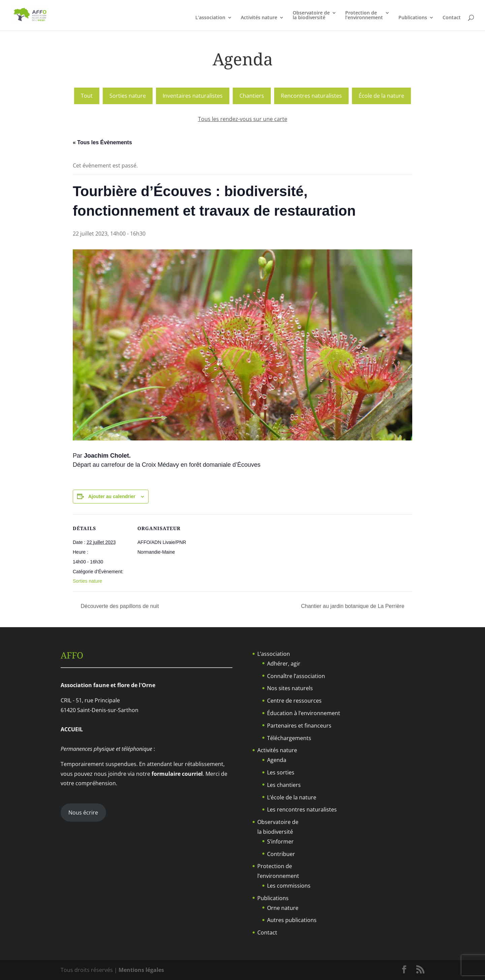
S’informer (280, 841)
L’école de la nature (292, 797)
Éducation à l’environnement (304, 713)
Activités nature (259, 18)
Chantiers (252, 96)
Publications (413, 18)
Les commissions (289, 886)
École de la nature (381, 96)
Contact (452, 18)
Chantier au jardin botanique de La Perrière (353, 606)
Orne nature (283, 908)
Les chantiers (284, 785)
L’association (210, 18)
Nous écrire (83, 813)
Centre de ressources (294, 701)
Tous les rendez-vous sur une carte (243, 119)
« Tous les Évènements (102, 142)
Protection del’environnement (364, 16)
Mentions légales (141, 970)
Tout (87, 96)
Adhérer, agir (284, 664)
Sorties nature (128, 96)
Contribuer (281, 854)
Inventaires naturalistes (193, 96)
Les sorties (281, 772)
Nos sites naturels (290, 688)
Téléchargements (289, 738)
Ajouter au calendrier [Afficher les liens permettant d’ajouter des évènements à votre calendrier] (112, 496)
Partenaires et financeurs (299, 726)
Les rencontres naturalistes (302, 809)
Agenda (277, 760)
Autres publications (292, 920)
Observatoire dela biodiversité (311, 16)
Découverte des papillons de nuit (119, 606)
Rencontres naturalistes (311, 96)
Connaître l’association (296, 676)
